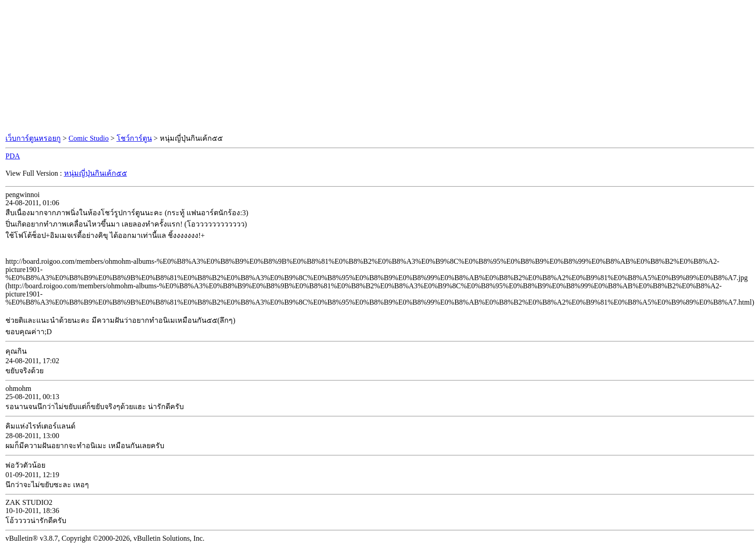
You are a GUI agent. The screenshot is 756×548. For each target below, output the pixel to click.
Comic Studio (88, 138)
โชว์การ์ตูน (134, 138)
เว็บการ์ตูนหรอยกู (33, 138)
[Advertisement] (378, 67)
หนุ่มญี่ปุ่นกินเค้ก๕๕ (96, 173)
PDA (13, 156)
